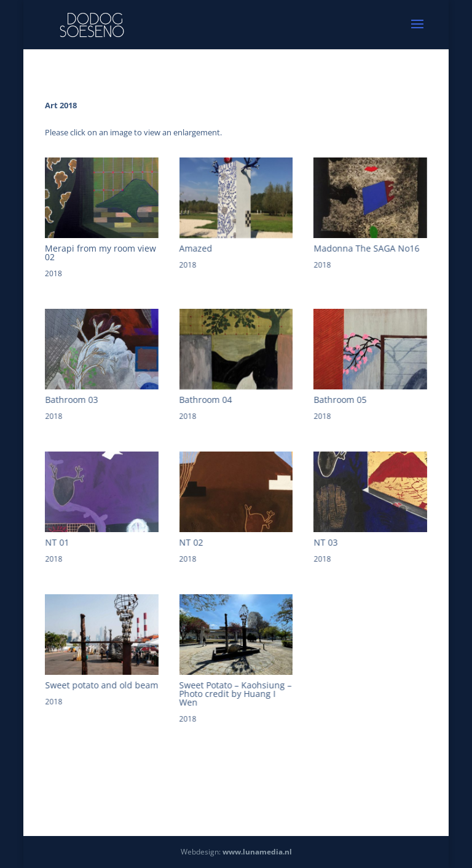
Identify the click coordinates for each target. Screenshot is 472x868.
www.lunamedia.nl (257, 852)
